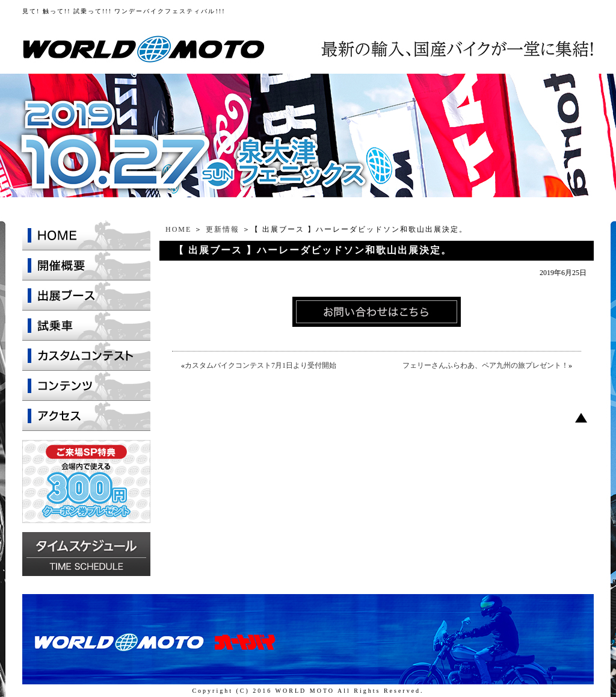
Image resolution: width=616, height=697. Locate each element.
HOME (178, 229)
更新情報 (223, 229)
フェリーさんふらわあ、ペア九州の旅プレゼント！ (485, 365)
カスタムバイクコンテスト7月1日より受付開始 (260, 365)
